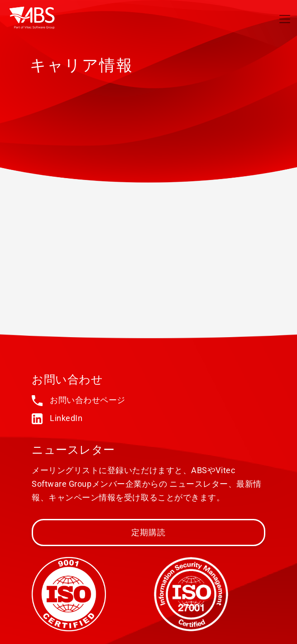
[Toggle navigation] (285, 19)
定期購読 (149, 532)
